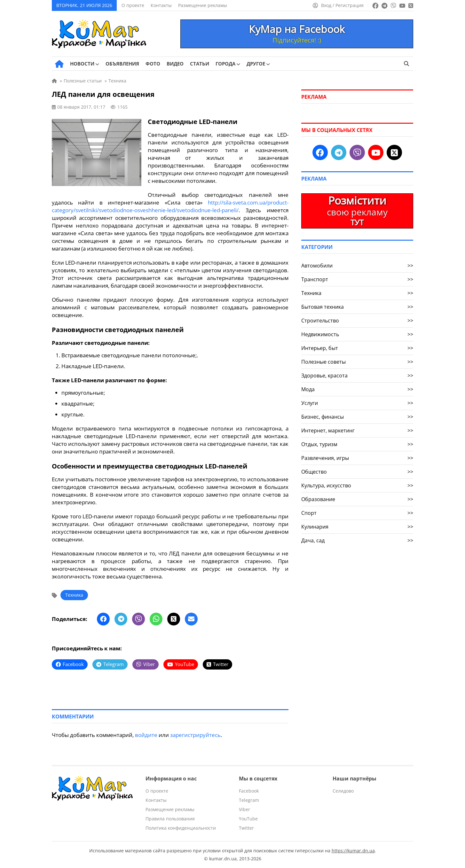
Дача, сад (357, 540)
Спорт (357, 513)
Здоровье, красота (357, 376)
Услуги (357, 403)
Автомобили (357, 266)
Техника (74, 595)
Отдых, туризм (357, 444)
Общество (357, 472)
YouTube (248, 819)
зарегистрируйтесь (195, 735)
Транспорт (357, 279)
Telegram (249, 800)
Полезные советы (357, 362)
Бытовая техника (357, 307)
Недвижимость (357, 334)
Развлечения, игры (357, 458)
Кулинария (357, 527)
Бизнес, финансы (357, 417)
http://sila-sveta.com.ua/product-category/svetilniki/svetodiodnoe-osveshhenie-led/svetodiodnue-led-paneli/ (170, 206)
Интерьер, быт (357, 348)
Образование (357, 499)
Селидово (343, 791)
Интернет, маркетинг (357, 430)
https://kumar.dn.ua (353, 851)
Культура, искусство (357, 485)
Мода (357, 389)
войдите (146, 735)
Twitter (246, 828)
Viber (244, 809)
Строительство (357, 321)
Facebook (249, 791)
